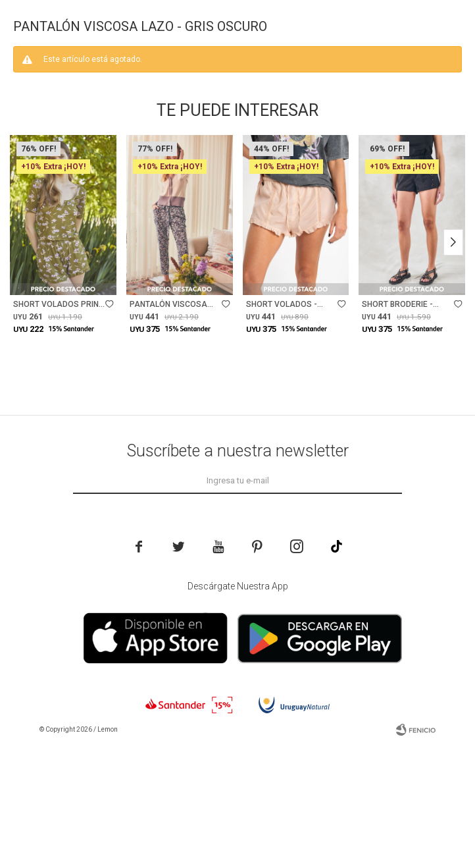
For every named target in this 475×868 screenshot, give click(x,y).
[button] (453, 265)
